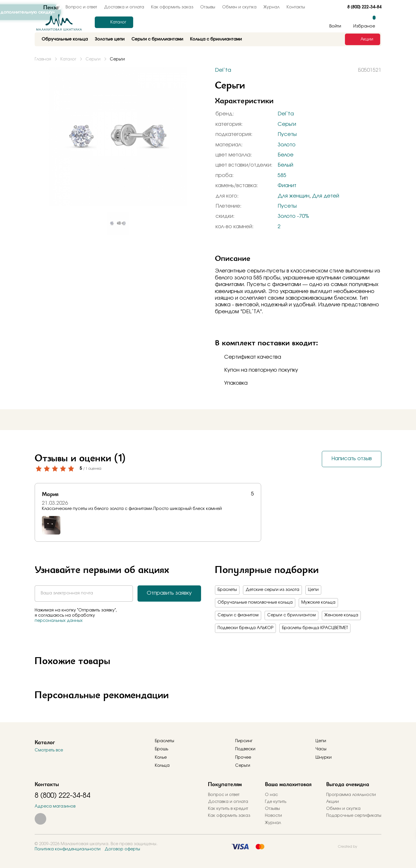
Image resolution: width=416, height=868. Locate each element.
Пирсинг (244, 741)
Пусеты (287, 134)
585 (282, 176)
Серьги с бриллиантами (157, 39)
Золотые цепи (110, 39)
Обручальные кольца (65, 39)
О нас (271, 795)
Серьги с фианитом (238, 615)
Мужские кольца (318, 602)
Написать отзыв (352, 459)
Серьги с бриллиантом (291, 615)
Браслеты (227, 590)
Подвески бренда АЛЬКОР (245, 628)
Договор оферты (122, 849)
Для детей (326, 196)
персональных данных (59, 621)
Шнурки (324, 758)
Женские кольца (341, 615)
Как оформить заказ (172, 7)
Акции (333, 802)
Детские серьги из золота (272, 590)
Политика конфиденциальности (68, 849)
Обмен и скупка (239, 7)
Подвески (245, 749)
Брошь (161, 749)
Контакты (296, 7)
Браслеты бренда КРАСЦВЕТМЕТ (315, 628)
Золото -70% (293, 216)
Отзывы (208, 7)
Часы (321, 749)
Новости (273, 816)
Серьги (287, 124)
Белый (285, 165)
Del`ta (286, 114)
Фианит (287, 186)
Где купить (276, 802)
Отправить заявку (169, 593)
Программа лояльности (351, 795)
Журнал (272, 7)
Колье (161, 758)
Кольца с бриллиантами (216, 39)
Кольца (162, 766)
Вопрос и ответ (224, 795)
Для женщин (294, 196)
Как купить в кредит (228, 809)
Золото (287, 145)
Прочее (243, 758)
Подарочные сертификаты (354, 816)
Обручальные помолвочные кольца (255, 602)
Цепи (313, 590)
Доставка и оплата (124, 7)
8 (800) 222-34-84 (364, 7)
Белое (286, 155)
